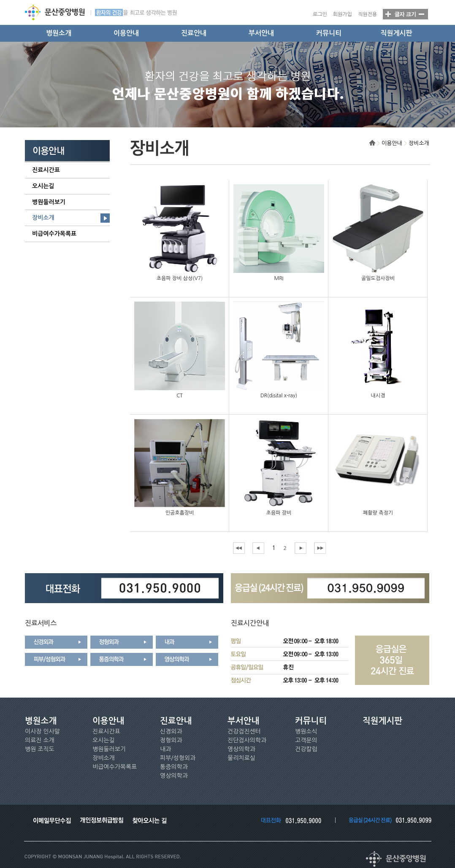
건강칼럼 (306, 749)
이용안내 (126, 33)
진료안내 (194, 33)
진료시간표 (46, 170)
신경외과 (171, 731)
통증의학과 (174, 767)
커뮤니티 (329, 33)
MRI (279, 278)
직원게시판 (396, 33)
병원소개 (59, 33)
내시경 (378, 396)
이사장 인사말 (42, 731)
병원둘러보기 (49, 202)
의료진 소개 (40, 740)
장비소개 (43, 218)
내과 (165, 749)
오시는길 (43, 186)
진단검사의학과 (247, 740)
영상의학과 (174, 776)
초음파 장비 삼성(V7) (180, 278)
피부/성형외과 (178, 758)
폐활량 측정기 (378, 513)
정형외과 (171, 740)
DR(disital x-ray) (279, 396)
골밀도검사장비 (378, 278)
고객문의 (306, 740)
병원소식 (306, 731)
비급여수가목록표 (54, 234)
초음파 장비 (279, 513)
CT (180, 396)
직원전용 (367, 14)
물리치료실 (241, 758)
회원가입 (343, 14)
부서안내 (261, 33)
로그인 (320, 14)
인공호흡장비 (180, 513)
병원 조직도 (40, 749)
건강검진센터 (244, 731)
